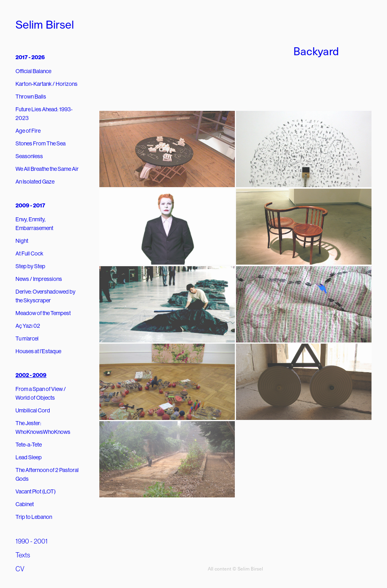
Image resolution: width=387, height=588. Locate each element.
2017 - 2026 (30, 57)
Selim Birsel (45, 25)
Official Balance (33, 71)
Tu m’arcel (27, 338)
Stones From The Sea (41, 143)
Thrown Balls (31, 97)
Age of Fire (28, 131)
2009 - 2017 (30, 206)
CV (20, 569)
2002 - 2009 (31, 375)
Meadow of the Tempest (43, 313)
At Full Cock (29, 253)
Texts (23, 555)
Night (22, 241)
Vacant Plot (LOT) (36, 491)
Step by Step (30, 266)
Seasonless (29, 156)
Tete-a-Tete (29, 445)
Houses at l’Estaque (38, 351)
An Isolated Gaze (35, 182)
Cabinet (25, 504)
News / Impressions (39, 279)
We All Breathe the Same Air (47, 169)
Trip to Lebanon (34, 517)
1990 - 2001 (32, 541)
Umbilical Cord (33, 410)
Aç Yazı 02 (28, 326)
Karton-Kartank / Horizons (46, 84)
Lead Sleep (29, 457)
